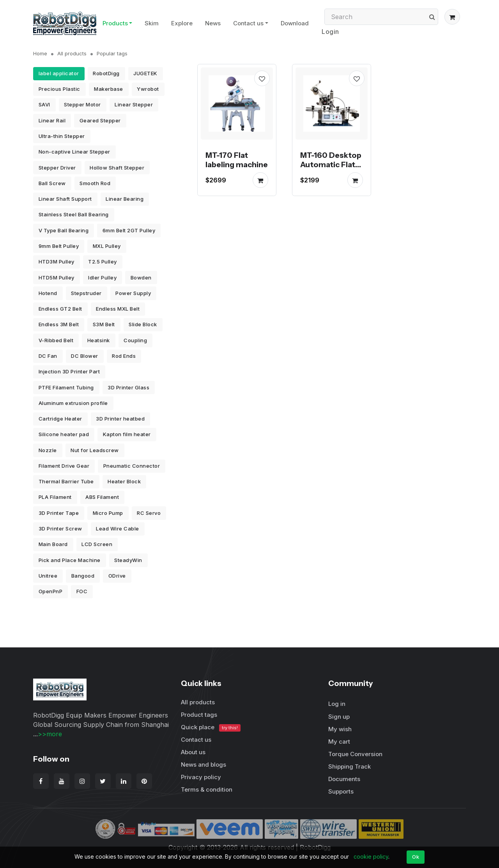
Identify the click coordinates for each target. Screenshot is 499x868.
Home (40, 53)
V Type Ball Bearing (64, 230)
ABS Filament (102, 497)
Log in (337, 704)
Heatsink (99, 340)
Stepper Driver (57, 168)
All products (72, 53)
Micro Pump (108, 513)
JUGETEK (145, 73)
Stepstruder (86, 293)
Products (115, 23)
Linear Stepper (134, 104)
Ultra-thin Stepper (62, 136)
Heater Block (124, 481)
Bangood (83, 576)
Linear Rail (52, 120)
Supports (341, 791)
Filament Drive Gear (64, 466)
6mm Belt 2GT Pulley (129, 230)
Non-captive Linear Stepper (74, 152)
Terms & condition (207, 789)
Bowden (141, 278)
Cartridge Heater (60, 419)
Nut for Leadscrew (95, 450)
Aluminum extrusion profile (73, 403)
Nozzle (48, 450)
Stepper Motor (82, 104)
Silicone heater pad (64, 434)
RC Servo (149, 513)
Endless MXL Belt (118, 309)
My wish (340, 729)
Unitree (48, 576)
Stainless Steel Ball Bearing (74, 214)
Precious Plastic (59, 89)
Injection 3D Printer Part (69, 371)
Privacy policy (201, 777)
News (213, 23)
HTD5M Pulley (57, 278)
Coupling (135, 340)
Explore (182, 23)
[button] (452, 17)
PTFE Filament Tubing (66, 387)
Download (295, 23)
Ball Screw (52, 183)
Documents (344, 779)
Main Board (53, 544)
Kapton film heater (127, 434)
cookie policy (371, 857)
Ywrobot (148, 89)
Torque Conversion (355, 754)
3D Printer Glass (128, 387)
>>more (50, 734)
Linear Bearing (125, 199)
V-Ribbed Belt (56, 340)
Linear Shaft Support (65, 199)
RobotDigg (106, 73)
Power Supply (133, 293)
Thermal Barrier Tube (66, 481)
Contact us (248, 23)
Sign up (339, 717)
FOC (82, 591)
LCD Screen (97, 544)
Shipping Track (349, 766)
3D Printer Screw (60, 529)
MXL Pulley (107, 246)
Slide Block (143, 324)
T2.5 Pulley (103, 262)
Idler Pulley (102, 278)
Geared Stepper (100, 120)
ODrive (117, 576)
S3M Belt (104, 324)
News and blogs (203, 765)
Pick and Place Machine (70, 560)
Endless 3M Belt (59, 324)
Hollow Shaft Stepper (117, 168)
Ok (416, 857)
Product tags (199, 715)
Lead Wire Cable (118, 529)
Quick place (211, 727)
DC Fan (48, 356)
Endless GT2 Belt (60, 309)
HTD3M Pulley (57, 262)
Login (330, 32)
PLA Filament (55, 497)
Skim (152, 23)
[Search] (381, 17)
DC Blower (85, 356)
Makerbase (109, 89)
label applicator (59, 73)
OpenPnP (51, 591)
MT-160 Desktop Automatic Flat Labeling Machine (331, 169)
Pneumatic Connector (132, 466)
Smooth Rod (95, 183)
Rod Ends (124, 356)
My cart (339, 742)
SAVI (44, 104)
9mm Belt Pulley (59, 246)
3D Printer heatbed (120, 419)
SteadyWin (128, 560)
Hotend (48, 293)
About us (193, 752)
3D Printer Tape (59, 513)
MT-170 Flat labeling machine (237, 160)
